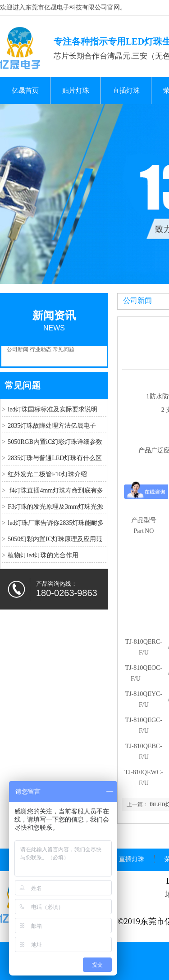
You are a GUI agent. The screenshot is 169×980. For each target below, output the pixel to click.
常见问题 (64, 349)
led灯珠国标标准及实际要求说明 (53, 409)
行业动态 (41, 349)
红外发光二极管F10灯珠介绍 (47, 474)
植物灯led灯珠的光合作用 (43, 555)
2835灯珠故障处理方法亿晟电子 (52, 426)
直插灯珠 (126, 90)
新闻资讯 (54, 316)
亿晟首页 (25, 90)
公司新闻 (18, 349)
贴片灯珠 (76, 90)
